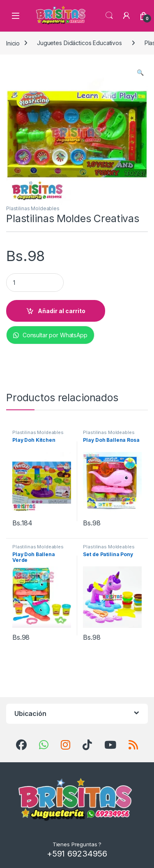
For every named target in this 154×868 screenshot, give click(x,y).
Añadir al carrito (62, 311)
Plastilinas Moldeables (33, 208)
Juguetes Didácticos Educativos (79, 43)
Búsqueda (109, 16)
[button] (140, 73)
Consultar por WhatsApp (50, 335)
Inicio (13, 43)
